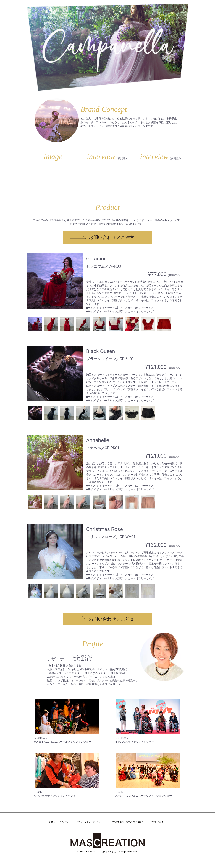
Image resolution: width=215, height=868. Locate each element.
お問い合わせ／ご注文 (112, 237)
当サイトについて (59, 822)
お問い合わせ (159, 822)
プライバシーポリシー (90, 822)
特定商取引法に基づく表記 (127, 822)
